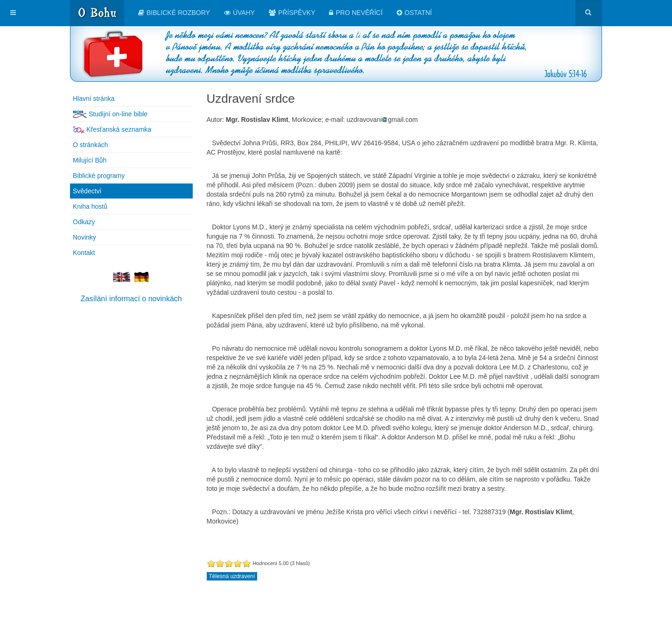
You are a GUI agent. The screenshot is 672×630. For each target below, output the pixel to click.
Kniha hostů (90, 206)
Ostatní (414, 13)
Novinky (84, 237)
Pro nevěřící (356, 13)
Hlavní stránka (94, 99)
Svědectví (87, 191)
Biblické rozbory (174, 13)
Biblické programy (99, 176)
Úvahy (239, 13)
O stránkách (90, 145)
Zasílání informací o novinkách (131, 299)
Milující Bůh (90, 160)
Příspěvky (292, 13)
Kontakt (84, 253)
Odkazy (84, 222)
